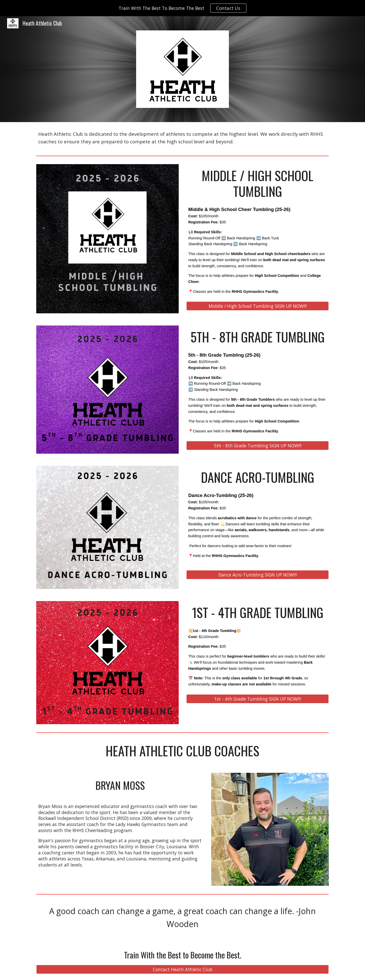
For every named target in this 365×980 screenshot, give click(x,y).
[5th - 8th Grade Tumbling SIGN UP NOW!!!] (258, 446)
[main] (182, 138)
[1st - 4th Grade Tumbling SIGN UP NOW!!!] (258, 699)
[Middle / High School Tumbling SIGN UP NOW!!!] (258, 306)
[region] (182, 8)
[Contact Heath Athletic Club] (182, 969)
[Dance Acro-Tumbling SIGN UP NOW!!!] (258, 575)
